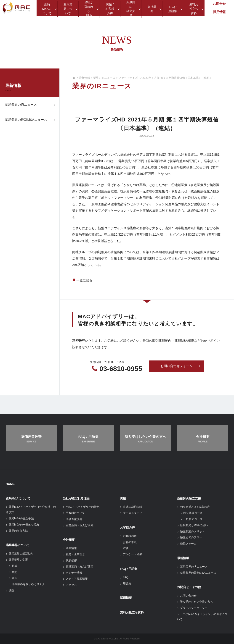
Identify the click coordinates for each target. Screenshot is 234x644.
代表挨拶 (70, 560)
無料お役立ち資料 (132, 612)
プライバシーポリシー (192, 608)
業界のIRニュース (104, 78)
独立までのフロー (190, 537)
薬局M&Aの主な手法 (20, 518)
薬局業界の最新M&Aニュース (31, 121)
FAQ (124, 577)
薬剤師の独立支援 (189, 498)
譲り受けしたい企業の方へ (195, 602)
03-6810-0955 (121, 369)
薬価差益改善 (73, 519)
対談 (124, 548)
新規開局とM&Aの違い (193, 525)
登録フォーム (187, 544)
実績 (123, 498)
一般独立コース (191, 519)
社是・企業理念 (74, 554)
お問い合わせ (187, 596)
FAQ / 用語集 (129, 569)
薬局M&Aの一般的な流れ (23, 525)
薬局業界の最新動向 (20, 554)
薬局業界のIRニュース (31, 105)
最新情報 (85, 78)
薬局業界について (18, 545)
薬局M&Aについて (18, 498)
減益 (10, 590)
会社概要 (69, 540)
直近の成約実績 (131, 507)
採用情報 (126, 598)
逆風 (13, 578)
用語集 (126, 584)
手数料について (74, 513)
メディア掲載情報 (75, 579)
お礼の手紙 (128, 542)
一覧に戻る (82, 280)
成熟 (13, 572)
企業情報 (70, 548)
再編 (13, 566)
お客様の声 (127, 527)
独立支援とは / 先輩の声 (193, 507)
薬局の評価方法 (17, 531)
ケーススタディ (131, 513)
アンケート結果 (131, 554)
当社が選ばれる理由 (76, 498)
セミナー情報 (73, 573)
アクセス (70, 585)
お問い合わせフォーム (181, 366)
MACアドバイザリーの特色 (81, 507)
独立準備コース (191, 513)
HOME (10, 484)
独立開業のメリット (191, 531)
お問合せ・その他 (189, 587)
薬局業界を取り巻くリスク (27, 584)
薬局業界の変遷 (17, 560)
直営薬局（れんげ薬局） (79, 525)
